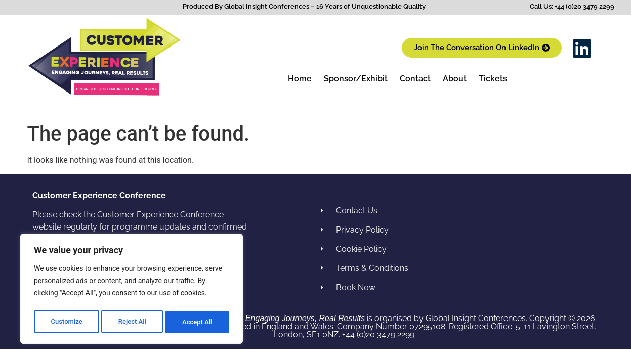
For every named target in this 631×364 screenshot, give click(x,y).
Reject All (132, 322)
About (455, 79)
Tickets (493, 79)
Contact (415, 79)
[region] (132, 291)
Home (300, 79)
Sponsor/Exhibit (356, 79)
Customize (66, 322)
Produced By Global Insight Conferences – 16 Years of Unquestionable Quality (304, 6)
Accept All (198, 322)
